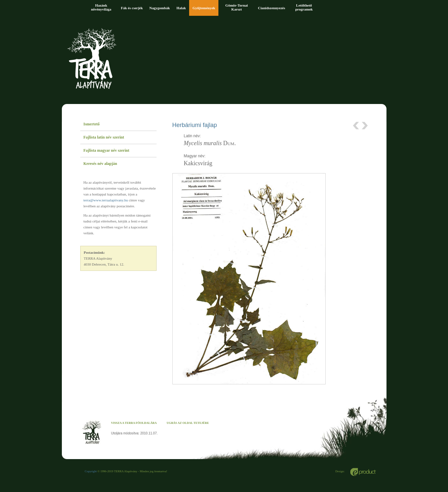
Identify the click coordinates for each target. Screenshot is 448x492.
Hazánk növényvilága (101, 7)
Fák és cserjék (132, 8)
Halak (181, 8)
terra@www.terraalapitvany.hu (106, 200)
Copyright (91, 471)
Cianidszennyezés (272, 8)
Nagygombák (160, 8)
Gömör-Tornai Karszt (236, 7)
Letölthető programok (304, 7)
